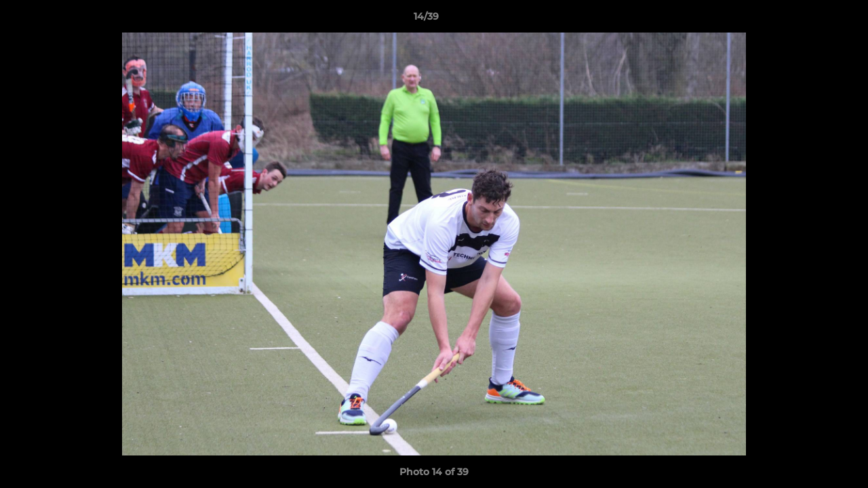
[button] (811, 20)
